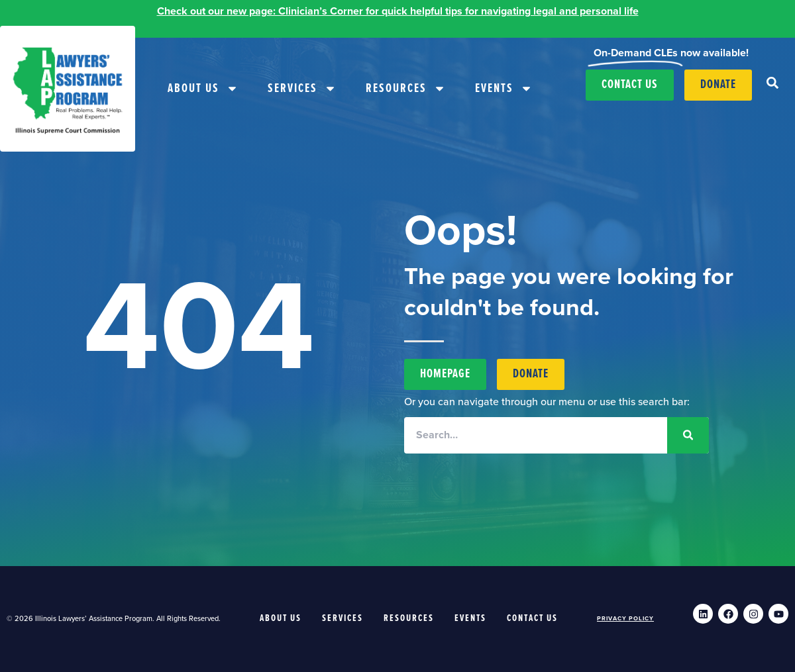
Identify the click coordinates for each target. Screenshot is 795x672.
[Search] (688, 435)
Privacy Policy (625, 619)
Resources (406, 88)
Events (504, 88)
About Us (203, 88)
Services (302, 88)
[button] (772, 83)
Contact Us (532, 618)
